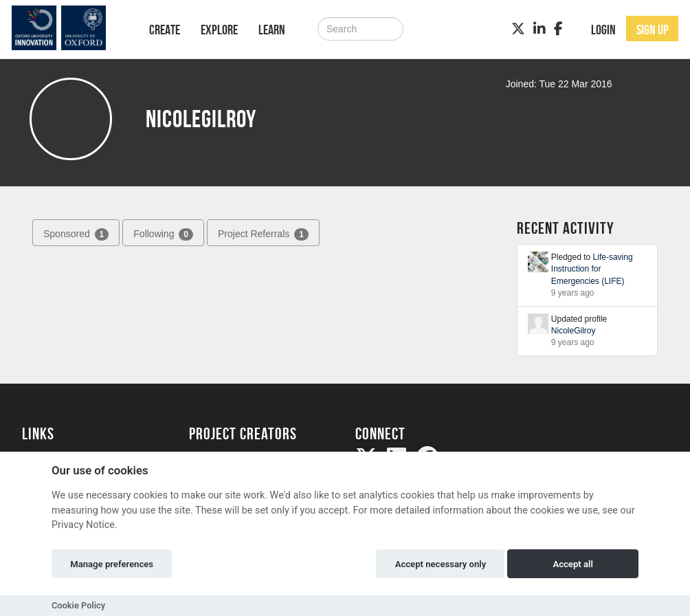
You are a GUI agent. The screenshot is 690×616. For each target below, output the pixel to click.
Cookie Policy (78, 605)
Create (165, 30)
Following (163, 234)
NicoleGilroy (574, 331)
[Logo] (68, 28)
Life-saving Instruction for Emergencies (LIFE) (592, 269)
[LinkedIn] (539, 29)
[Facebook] (558, 29)
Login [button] (603, 30)
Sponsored (76, 234)
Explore (219, 30)
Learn (272, 30)
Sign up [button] (653, 30)
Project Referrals (263, 234)
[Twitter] (518, 29)
